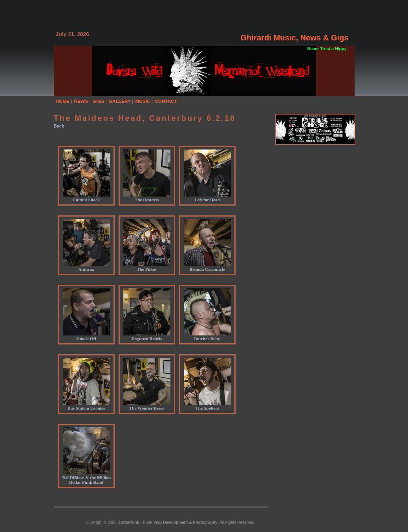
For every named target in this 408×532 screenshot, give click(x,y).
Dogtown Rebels (147, 336)
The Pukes (147, 267)
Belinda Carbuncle (207, 267)
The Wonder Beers (147, 406)
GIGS (99, 101)
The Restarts (147, 197)
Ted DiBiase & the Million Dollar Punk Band (86, 477)
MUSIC (143, 101)
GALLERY (120, 101)
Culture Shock (86, 197)
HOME (63, 101)
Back (59, 126)
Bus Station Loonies (86, 406)
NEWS (81, 101)
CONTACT (166, 101)
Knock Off (86, 336)
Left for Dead (207, 197)
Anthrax (86, 267)
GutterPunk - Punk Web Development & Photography (167, 522)
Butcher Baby (207, 336)
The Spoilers (207, 406)
